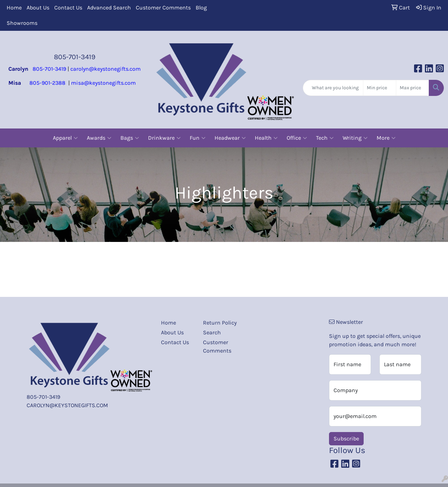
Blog (201, 8)
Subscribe (346, 439)
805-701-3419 (75, 57)
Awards (99, 138)
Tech (325, 138)
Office (297, 138)
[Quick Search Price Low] (380, 88)
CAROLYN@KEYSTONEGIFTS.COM (67, 405)
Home (14, 8)
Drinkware (164, 138)
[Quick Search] (333, 88)
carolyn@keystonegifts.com (106, 69)
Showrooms (22, 23)
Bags (130, 138)
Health (266, 138)
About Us (38, 8)
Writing (355, 138)
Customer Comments (163, 8)
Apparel (65, 138)
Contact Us (68, 8)
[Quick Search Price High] (412, 88)
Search (212, 332)
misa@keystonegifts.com (103, 83)
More (386, 138)
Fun (198, 138)
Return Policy (220, 323)
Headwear (230, 138)
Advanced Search (109, 8)
